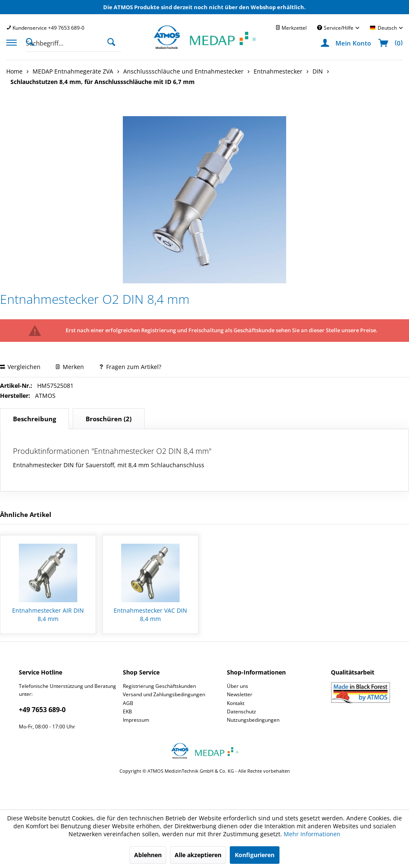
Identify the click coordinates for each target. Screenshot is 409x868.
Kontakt (236, 703)
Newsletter (240, 694)
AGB (128, 703)
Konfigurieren (255, 855)
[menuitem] (45, 28)
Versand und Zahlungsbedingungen (164, 694)
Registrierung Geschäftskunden (159, 686)
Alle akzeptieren (198, 855)
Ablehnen (148, 855)
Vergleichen (20, 367)
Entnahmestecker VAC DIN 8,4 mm (150, 615)
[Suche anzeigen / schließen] (32, 41)
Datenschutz (241, 711)
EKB (127, 711)
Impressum (136, 720)
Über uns (238, 686)
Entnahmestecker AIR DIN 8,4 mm (48, 615)
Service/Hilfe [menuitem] (336, 28)
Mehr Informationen (312, 834)
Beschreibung (34, 419)
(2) (109, 419)
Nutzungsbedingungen (253, 720)
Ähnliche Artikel (26, 514)
